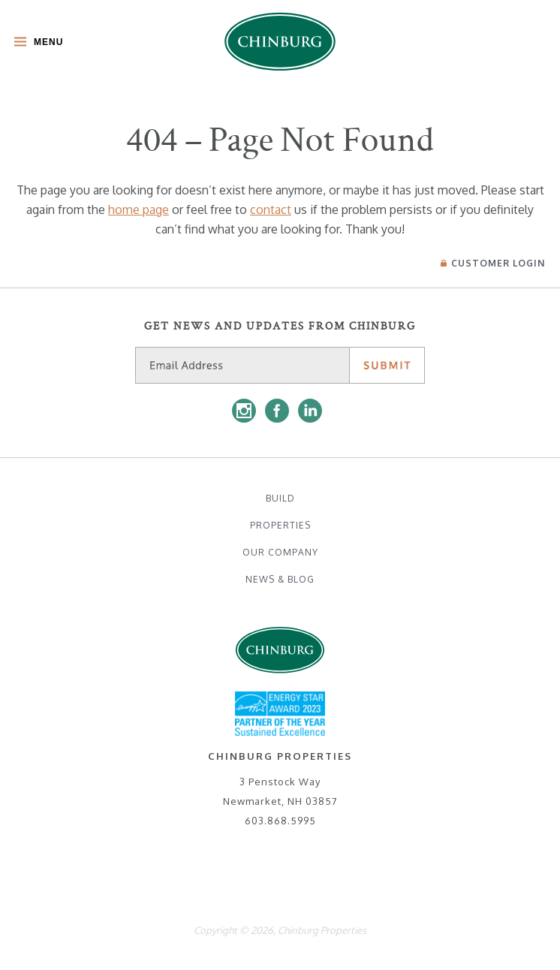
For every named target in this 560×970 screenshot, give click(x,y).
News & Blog (280, 579)
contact (271, 209)
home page (138, 209)
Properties (280, 525)
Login (493, 263)
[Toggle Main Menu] (35, 43)
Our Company (280, 552)
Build (280, 498)
